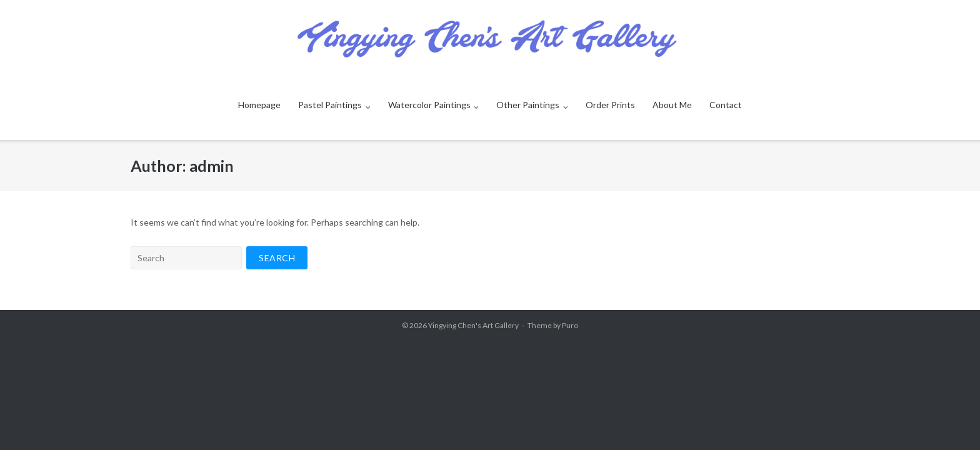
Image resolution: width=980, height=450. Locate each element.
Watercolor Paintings (429, 105)
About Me (672, 105)
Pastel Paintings (330, 105)
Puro (570, 325)
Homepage (259, 105)
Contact (726, 105)
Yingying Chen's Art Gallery (473, 325)
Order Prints (610, 105)
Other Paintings (528, 105)
